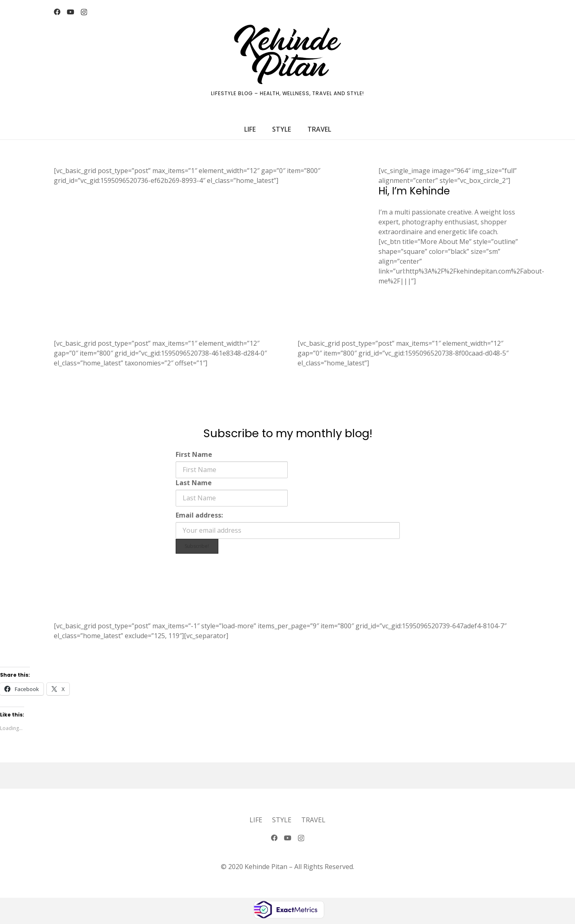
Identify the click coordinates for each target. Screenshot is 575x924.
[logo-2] (287, 54)
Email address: (199, 515)
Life (256, 820)
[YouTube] (71, 12)
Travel (313, 820)
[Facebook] (57, 12)
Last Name (194, 483)
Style (282, 820)
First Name (194, 454)
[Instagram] (84, 12)
